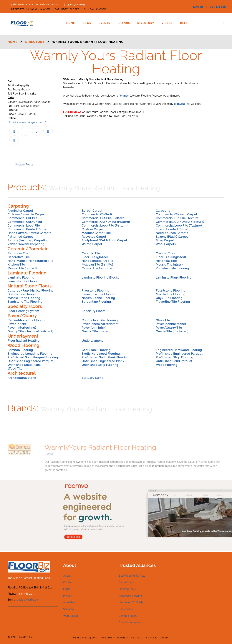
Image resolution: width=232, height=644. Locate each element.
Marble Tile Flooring (171, 294)
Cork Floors (126, 609)
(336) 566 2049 (76, 5)
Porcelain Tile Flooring (172, 268)
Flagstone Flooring (96, 291)
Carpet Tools (126, 582)
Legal (67, 589)
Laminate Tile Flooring (24, 281)
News (87, 23)
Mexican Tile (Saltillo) (97, 265)
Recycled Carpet (94, 237)
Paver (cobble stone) (171, 324)
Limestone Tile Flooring (99, 294)
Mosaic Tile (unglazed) (98, 268)
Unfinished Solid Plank (24, 365)
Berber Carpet (92, 211)
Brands (124, 23)
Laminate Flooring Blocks (100, 278)
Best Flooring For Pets (132, 576)
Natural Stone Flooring (98, 298)
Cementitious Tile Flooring (27, 320)
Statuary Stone (93, 378)
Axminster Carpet (20, 211)
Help (184, 23)
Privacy (68, 596)
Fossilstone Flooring (171, 291)
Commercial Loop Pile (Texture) (179, 226)
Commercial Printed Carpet (28, 229)
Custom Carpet (93, 229)
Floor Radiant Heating (24, 341)
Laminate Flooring (21, 278)
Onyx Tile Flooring (169, 298)
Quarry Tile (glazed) (96, 331)
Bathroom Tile (18, 253)
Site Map (68, 609)
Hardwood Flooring (130, 596)
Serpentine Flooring (96, 302)
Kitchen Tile (16, 265)
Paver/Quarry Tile (169, 328)
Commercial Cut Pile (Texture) (178, 218)
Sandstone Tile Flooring (25, 302)
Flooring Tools (127, 589)
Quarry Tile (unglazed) (172, 331)
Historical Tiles (167, 261)
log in (198, 7)
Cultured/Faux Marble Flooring (31, 291)
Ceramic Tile (91, 253)
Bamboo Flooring (20, 350)
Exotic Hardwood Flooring (101, 354)
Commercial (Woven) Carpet (177, 214)
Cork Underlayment (131, 622)
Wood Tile (15, 369)
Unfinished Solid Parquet (174, 361)
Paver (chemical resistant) (101, 324)
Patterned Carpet (20, 237)
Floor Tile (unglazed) (171, 257)
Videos (167, 23)
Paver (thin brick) (94, 328)
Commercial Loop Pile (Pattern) (105, 226)
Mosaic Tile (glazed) (22, 268)
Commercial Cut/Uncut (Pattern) (106, 222)
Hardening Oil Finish (131, 602)
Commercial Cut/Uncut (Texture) (180, 222)
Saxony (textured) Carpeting (28, 240)
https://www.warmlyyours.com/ (27, 122)
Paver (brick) (17, 324)
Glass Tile (163, 320)
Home (71, 23)
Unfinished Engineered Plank (103, 361)
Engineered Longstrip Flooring (30, 354)
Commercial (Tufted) (97, 214)
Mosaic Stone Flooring (24, 298)
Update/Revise (24, 165)
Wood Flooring (167, 365)
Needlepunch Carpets (172, 233)
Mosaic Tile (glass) (169, 265)
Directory (146, 23)
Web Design (71, 616)
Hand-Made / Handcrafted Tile (30, 261)
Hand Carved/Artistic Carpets (29, 233)
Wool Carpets (166, 244)
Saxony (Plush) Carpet (172, 237)
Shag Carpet (165, 240)
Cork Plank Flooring (96, 350)
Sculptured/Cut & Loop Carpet (104, 240)
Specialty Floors (94, 311)
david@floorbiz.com (29, 600)
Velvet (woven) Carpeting (26, 244)
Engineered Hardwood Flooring (179, 350)
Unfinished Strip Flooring (100, 365)
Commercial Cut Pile (23, 218)
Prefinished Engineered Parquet (179, 354)
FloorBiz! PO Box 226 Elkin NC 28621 (35, 5)
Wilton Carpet (92, 244)
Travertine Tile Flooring (173, 302)
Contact (68, 582)
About (67, 576)
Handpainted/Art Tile (97, 261)
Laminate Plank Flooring (174, 278)
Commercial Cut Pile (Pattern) (103, 218)
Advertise (69, 602)
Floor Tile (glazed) (95, 257)
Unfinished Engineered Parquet (31, 361)
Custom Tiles (165, 253)
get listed (218, 7)
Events (105, 23)
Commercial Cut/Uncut (25, 222)
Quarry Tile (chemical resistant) (30, 331)
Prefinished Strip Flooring (175, 357)
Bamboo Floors (128, 616)
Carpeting (163, 211)
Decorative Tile (19, 257)
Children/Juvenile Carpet (26, 214)
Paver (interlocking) (22, 328)
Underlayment (92, 341)
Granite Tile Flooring (23, 294)
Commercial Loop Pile (24, 226)
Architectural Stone (22, 378)
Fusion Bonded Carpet (172, 229)
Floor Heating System (23, 311)
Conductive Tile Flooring (100, 320)
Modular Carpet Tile (96, 233)
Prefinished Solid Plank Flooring (105, 357)
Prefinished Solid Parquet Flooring (33, 357)
